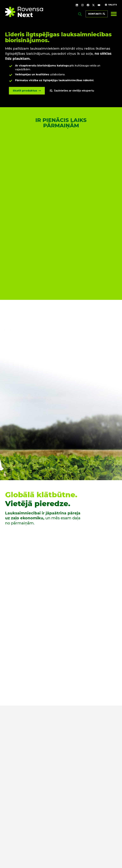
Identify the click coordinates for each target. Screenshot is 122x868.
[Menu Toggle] (114, 14)
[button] (80, 14)
